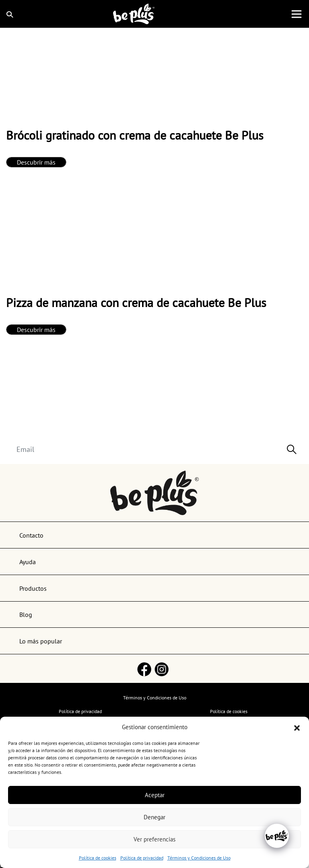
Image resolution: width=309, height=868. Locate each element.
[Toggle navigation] (297, 14)
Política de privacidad (142, 858)
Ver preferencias (154, 839)
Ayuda (28, 562)
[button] (297, 727)
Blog (26, 614)
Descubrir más (36, 162)
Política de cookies (98, 858)
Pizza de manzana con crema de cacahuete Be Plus (136, 302)
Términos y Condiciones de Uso (199, 858)
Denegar (154, 817)
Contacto (31, 535)
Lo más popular (41, 641)
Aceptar (155, 795)
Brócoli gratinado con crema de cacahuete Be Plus (135, 135)
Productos (33, 588)
